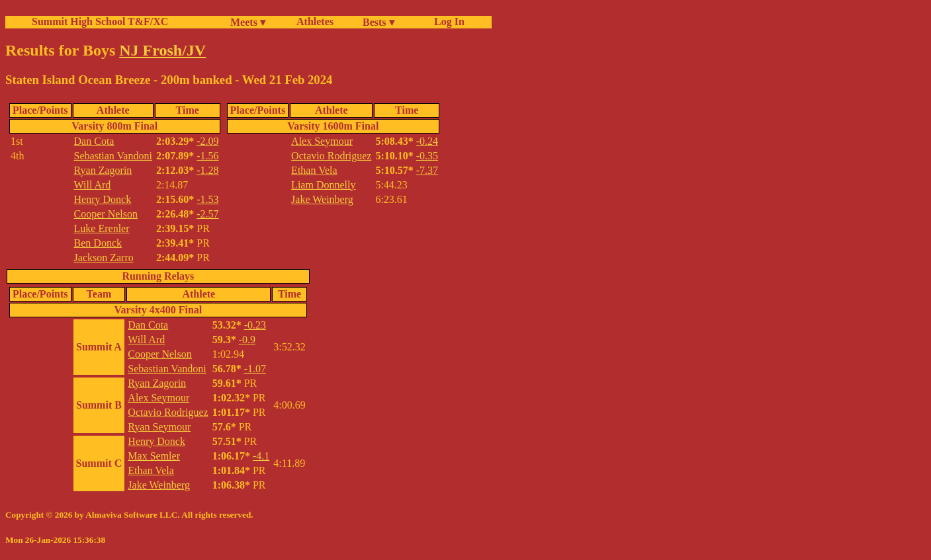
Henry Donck (103, 199)
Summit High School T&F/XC (100, 21)
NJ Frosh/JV (162, 50)
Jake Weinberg (322, 199)
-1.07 (255, 369)
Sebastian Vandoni (113, 156)
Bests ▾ (378, 22)
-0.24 (427, 141)
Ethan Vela (314, 170)
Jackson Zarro (104, 258)
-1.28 (207, 170)
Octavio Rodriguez (331, 156)
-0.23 (255, 325)
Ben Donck (98, 243)
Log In (447, 21)
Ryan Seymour (159, 427)
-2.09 (207, 141)
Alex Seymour (322, 141)
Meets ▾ (248, 22)
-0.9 (247, 340)
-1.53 (207, 199)
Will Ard (93, 185)
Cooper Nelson (106, 214)
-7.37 (427, 170)
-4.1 (261, 456)
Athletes (315, 21)
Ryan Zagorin (103, 170)
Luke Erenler (102, 228)
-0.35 (427, 156)
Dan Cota (94, 141)
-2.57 (207, 214)
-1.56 (207, 156)
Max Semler (154, 456)
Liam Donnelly (323, 185)
